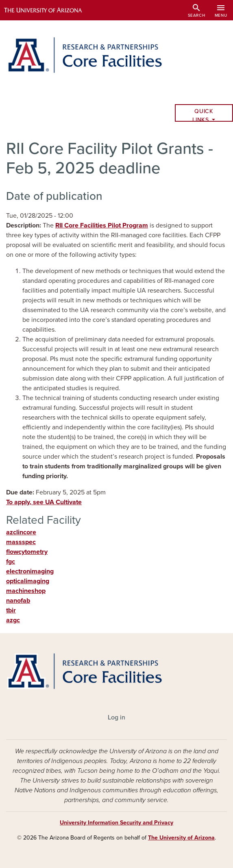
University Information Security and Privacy (116, 823)
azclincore (21, 532)
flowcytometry (27, 552)
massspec (21, 542)
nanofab (18, 601)
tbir (11, 610)
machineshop (26, 591)
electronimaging (30, 571)
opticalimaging (28, 581)
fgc (11, 562)
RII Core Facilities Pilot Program (102, 225)
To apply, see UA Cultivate (44, 502)
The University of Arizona (181, 838)
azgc (13, 620)
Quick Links (203, 115)
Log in (116, 717)
